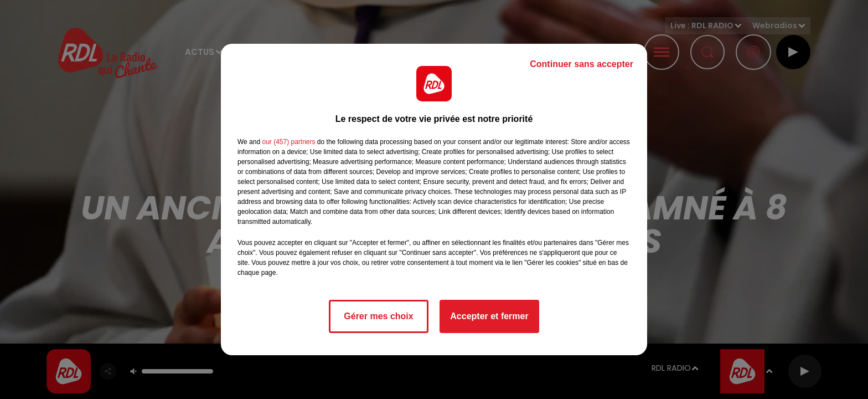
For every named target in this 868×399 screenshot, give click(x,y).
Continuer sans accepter (582, 64)
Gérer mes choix (378, 316)
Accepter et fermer (489, 316)
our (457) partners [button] (288, 142)
